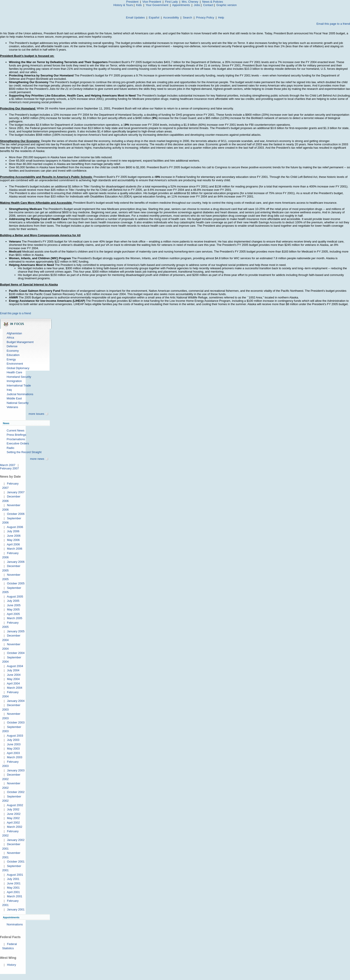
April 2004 (13, 683)
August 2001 (15, 875)
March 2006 (15, 549)
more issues (36, 414)
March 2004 (15, 688)
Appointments (181, 5)
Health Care (14, 372)
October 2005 (16, 583)
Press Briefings (16, 435)
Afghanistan (14, 333)
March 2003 (15, 757)
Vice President (152, 2)
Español (154, 17)
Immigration (14, 381)
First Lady (171, 2)
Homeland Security (19, 377)
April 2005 (13, 614)
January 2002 (16, 840)
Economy (13, 351)
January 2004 (16, 701)
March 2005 (15, 618)
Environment (15, 364)
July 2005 (13, 601)
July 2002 (13, 809)
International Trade (19, 385)
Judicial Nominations (20, 394)
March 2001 (15, 896)
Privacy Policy (205, 17)
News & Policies (213, 2)
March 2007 (8, 465)
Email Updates (135, 17)
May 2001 (13, 888)
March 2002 (15, 827)
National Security (18, 403)
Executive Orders (18, 443)
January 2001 (16, 909)
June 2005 (14, 605)
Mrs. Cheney (190, 2)
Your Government (157, 5)
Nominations (15, 924)
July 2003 (13, 740)
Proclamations (16, 439)
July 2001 (13, 879)
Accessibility (171, 17)
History (11, 965)
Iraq (9, 390)
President (132, 2)
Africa (10, 338)
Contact (208, 5)
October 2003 (16, 722)
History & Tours (123, 5)
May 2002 (13, 818)
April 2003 (13, 753)
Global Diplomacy (18, 368)
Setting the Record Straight (24, 452)
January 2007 (16, 492)
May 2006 (13, 540)
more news (37, 459)
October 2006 (16, 514)
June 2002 (14, 814)
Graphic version (226, 5)
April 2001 (13, 892)
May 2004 (13, 679)
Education (13, 355)
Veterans (12, 407)
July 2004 (13, 670)
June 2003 (14, 744)
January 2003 (16, 770)
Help (221, 17)
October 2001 (16, 862)
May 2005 (13, 609)
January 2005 (16, 631)
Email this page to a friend (333, 24)
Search (187, 17)
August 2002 (15, 805)
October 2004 (16, 653)
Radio (10, 448)
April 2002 (13, 823)
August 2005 (15, 597)
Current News (16, 430)
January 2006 (16, 562)
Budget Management (20, 342)
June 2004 (14, 675)
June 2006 (14, 536)
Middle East (14, 398)
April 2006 (13, 544)
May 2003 (13, 749)
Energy (11, 359)
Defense (12, 346)
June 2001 (14, 883)
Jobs (197, 5)
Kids (139, 5)
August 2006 (15, 527)
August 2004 (15, 666)
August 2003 (15, 736)
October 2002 (16, 792)
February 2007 (9, 468)
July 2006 (13, 531)
